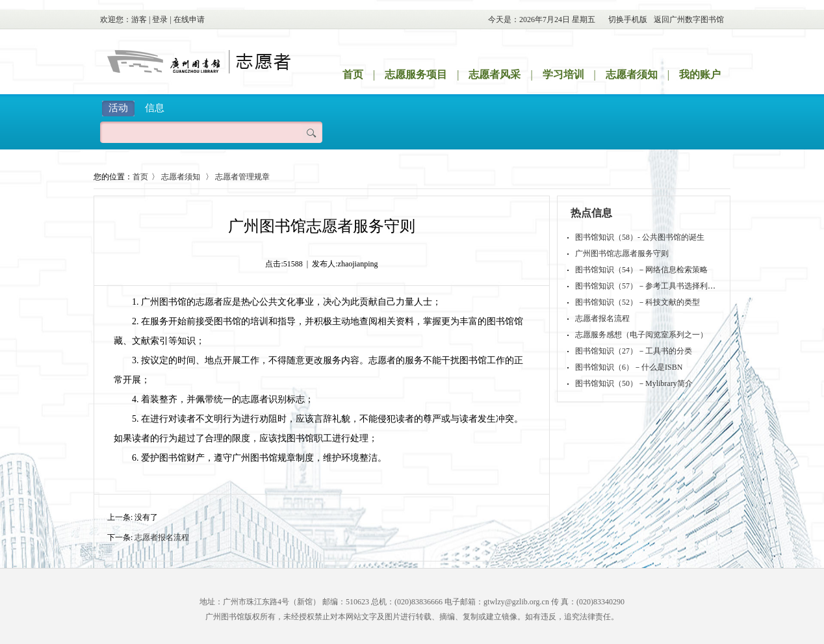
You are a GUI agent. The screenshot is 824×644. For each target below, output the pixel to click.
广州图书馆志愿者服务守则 (622, 253)
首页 (353, 74)
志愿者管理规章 (242, 177)
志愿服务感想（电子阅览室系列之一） (641, 335)
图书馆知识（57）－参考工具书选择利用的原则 (657, 286)
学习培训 (563, 74)
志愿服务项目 (416, 74)
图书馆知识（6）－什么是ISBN (629, 367)
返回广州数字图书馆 (689, 19)
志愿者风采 (495, 74)
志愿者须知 (632, 74)
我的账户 (700, 74)
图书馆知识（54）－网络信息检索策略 (641, 270)
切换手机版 (628, 19)
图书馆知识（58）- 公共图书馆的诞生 (640, 237)
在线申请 (189, 19)
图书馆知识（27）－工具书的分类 (634, 351)
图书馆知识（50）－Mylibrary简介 (634, 383)
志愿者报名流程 (162, 537)
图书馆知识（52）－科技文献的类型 (637, 302)
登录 (160, 19)
